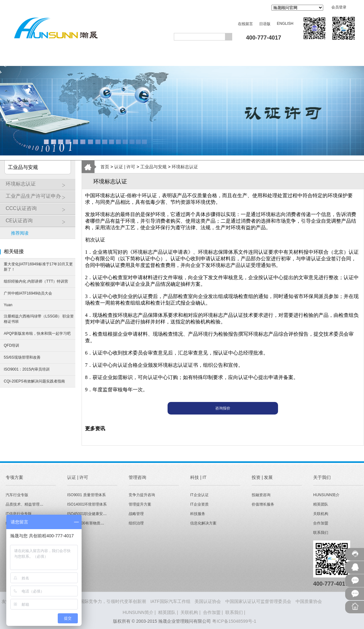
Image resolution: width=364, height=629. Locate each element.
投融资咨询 (261, 495)
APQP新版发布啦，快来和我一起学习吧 (37, 333)
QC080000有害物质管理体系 (91, 523)
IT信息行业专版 (19, 514)
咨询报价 (223, 408)
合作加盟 (321, 523)
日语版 (265, 24)
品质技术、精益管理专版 (26, 504)
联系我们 (321, 533)
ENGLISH (285, 24)
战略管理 (136, 514)
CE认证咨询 (39, 223)
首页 (105, 167)
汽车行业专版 (17, 495)
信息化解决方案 (203, 523)
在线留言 (245, 24)
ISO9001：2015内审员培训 (27, 369)
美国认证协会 (208, 601)
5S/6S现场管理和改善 (22, 357)
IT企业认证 (199, 495)
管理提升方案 (140, 504)
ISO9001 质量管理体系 (86, 495)
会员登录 (339, 7)
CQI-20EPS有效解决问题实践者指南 (34, 381)
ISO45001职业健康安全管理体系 (94, 514)
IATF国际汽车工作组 (170, 601)
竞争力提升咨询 (142, 495)
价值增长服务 (263, 504)
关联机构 (321, 514)
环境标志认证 (39, 186)
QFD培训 (11, 345)
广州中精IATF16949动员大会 (28, 293)
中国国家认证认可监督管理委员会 (258, 601)
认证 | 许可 (125, 167)
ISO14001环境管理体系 (87, 504)
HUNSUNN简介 (326, 495)
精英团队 (321, 504)
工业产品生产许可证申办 (39, 198)
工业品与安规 (153, 167)
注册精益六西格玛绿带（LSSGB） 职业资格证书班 (39, 319)
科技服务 (198, 514)
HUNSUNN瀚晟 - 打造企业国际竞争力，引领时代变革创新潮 (87, 601)
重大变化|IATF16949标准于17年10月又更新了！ (38, 267)
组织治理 (136, 523)
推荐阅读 (20, 233)
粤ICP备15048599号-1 (234, 621)
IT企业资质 (199, 504)
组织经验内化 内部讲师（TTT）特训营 (36, 281)
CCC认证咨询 (39, 211)
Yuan (8, 305)
